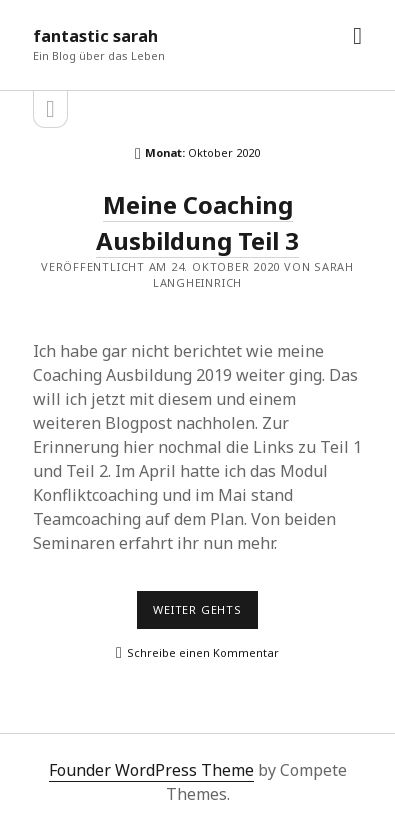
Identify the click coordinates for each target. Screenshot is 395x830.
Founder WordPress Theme (151, 770)
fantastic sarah (95, 36)
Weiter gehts (205, 615)
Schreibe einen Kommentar (203, 652)
